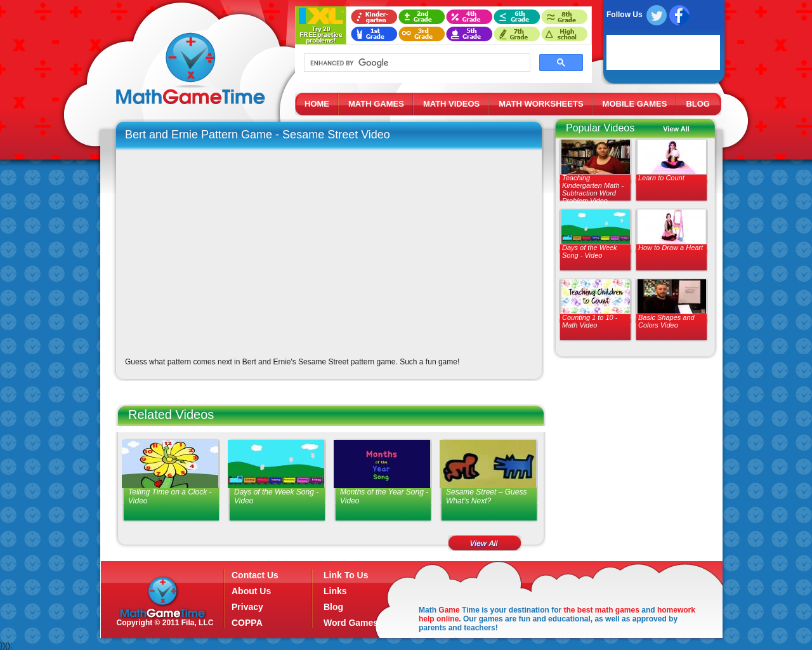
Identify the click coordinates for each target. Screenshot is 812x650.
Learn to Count (661, 178)
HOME (317, 104)
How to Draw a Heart (671, 248)
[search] (416, 63)
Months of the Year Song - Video (384, 496)
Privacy (247, 607)
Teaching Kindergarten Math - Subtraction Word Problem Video (593, 189)
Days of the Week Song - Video (590, 251)
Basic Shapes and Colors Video (666, 321)
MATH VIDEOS (451, 104)
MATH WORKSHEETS (541, 104)
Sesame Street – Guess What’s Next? (486, 496)
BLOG (698, 104)
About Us (251, 591)
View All (676, 129)
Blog (333, 607)
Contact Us (255, 575)
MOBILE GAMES (635, 104)
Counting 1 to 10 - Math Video (590, 321)
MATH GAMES (376, 104)
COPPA (247, 623)
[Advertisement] (632, 457)
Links (335, 591)
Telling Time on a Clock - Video (170, 496)
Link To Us (346, 575)
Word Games (351, 623)
